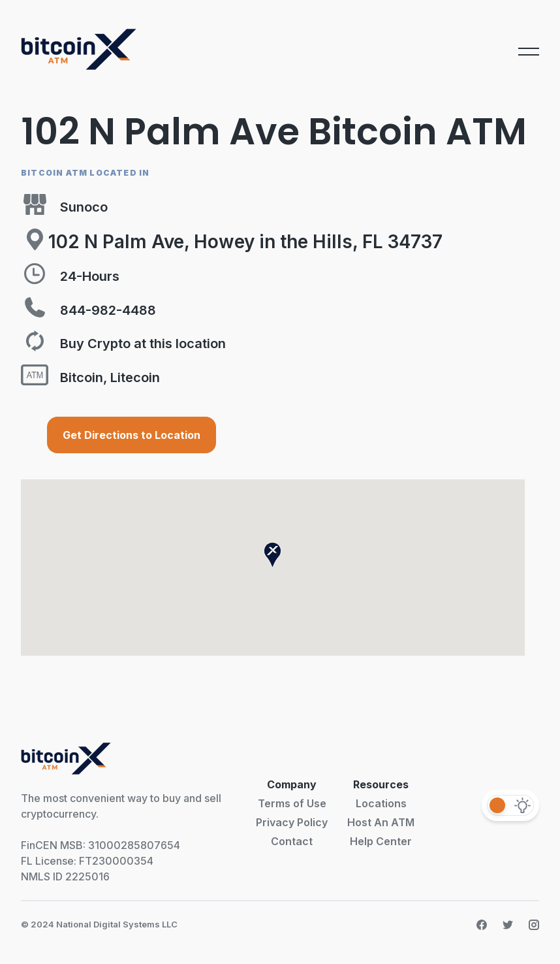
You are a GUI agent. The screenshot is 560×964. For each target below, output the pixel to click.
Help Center (381, 841)
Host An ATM (381, 822)
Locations (381, 803)
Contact (292, 841)
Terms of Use (292, 803)
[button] (272, 555)
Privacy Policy (292, 822)
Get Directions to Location (132, 435)
